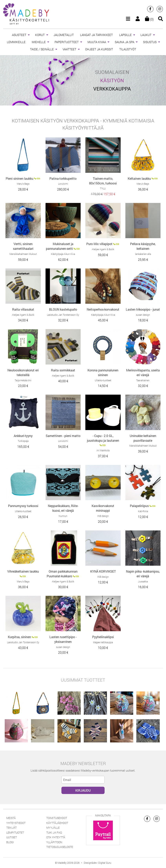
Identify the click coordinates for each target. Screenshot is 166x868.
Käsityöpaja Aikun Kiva (63, 254)
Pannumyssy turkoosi (23, 506)
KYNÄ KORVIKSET (103, 571)
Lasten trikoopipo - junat (143, 309)
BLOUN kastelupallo (63, 309)
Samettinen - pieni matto (63, 436)
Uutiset (12, 837)
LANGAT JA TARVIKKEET (96, 35)
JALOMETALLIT (64, 35)
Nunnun (63, 516)
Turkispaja (23, 441)
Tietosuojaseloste (60, 847)
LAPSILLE (125, 35)
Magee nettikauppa (103, 642)
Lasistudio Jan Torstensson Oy (63, 315)
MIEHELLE (39, 42)
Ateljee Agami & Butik (103, 249)
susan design (143, 315)
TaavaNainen (143, 380)
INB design (103, 516)
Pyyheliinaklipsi (103, 637)
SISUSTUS (150, 42)
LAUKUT (146, 35)
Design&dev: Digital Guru (98, 863)
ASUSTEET (19, 35)
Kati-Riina (143, 511)
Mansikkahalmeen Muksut (23, 254)
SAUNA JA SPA (124, 42)
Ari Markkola (103, 450)
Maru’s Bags (23, 184)
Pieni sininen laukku (20, 178)
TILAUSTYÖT (128, 49)
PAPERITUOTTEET (67, 42)
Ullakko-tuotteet (103, 380)
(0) (149, 19)
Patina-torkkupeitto (63, 178)
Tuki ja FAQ (54, 832)
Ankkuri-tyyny (23, 436)
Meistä (11, 818)
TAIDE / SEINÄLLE (42, 49)
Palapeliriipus (139, 506)
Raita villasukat (23, 309)
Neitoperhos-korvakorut (103, 309)
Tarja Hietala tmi (23, 380)
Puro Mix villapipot (99, 244)
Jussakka (143, 581)
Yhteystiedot (16, 823)
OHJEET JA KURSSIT (99, 49)
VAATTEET (69, 49)
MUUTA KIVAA (97, 42)
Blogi (10, 842)
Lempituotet (15, 832)
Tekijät (11, 828)
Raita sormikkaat (63, 370)
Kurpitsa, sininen (19, 637)
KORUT (40, 35)
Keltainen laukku (139, 178)
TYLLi (103, 188)
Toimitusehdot (57, 818)
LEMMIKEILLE (16, 42)
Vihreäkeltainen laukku (23, 571)
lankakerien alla (143, 254)
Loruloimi (63, 184)
